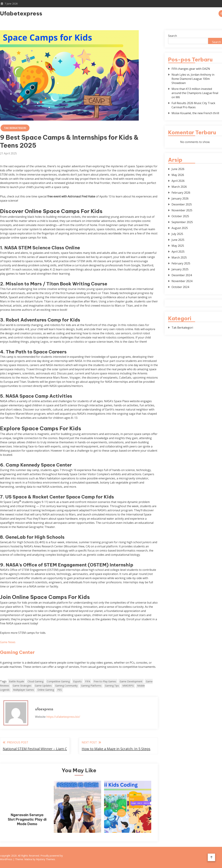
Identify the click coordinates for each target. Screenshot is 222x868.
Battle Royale (17, 681)
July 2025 (177, 234)
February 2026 (181, 193)
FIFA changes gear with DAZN (191, 69)
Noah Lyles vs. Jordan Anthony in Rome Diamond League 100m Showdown (193, 79)
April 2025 (178, 252)
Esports (77, 681)
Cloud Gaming (35, 681)
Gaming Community (66, 686)
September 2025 (182, 222)
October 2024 (180, 287)
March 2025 (179, 257)
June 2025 (178, 240)
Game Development (131, 681)
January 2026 (180, 198)
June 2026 (178, 169)
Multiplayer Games (24, 690)
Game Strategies (22, 686)
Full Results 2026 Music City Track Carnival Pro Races (193, 105)
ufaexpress (44, 709)
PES (60, 690)
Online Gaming (46, 690)
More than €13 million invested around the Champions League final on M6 (195, 93)
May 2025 (178, 246)
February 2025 (181, 263)
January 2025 (180, 269)
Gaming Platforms (91, 686)
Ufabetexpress (21, 13)
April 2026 (178, 181)
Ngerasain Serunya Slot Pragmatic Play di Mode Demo (27, 819)
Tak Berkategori (15, 128)
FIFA (88, 681)
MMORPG (128, 686)
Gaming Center (17, 652)
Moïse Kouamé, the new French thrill (195, 113)
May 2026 (178, 175)
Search (172, 36)
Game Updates (43, 686)
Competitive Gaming (58, 681)
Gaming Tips (112, 686)
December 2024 (182, 275)
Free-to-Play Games (105, 681)
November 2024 (182, 281)
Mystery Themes (46, 859)
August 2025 (180, 228)
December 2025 (182, 204)
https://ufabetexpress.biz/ (63, 717)
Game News (8, 642)
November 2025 (182, 210)
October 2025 (180, 216)
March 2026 (179, 187)
